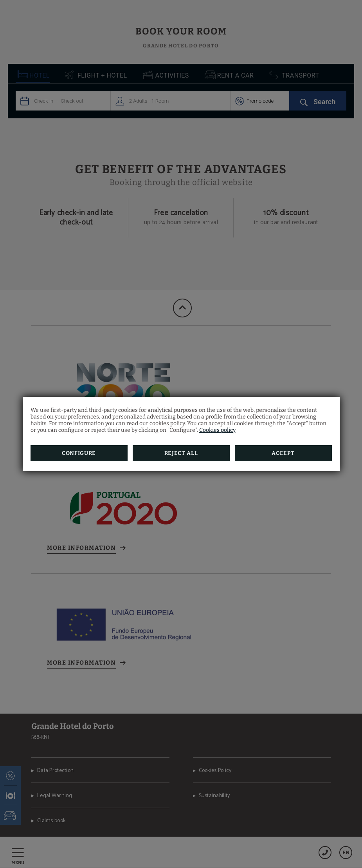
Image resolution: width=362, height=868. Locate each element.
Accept (283, 453)
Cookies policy (217, 430)
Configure (79, 453)
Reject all (181, 453)
